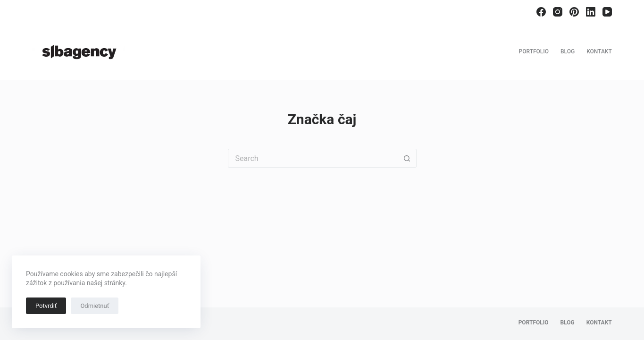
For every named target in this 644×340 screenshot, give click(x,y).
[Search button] (407, 158)
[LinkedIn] (591, 12)
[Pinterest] (574, 12)
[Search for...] (313, 158)
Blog (568, 51)
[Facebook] (541, 12)
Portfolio (534, 51)
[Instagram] (558, 12)
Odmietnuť (95, 306)
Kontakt (599, 51)
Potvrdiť (46, 306)
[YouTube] (607, 12)
